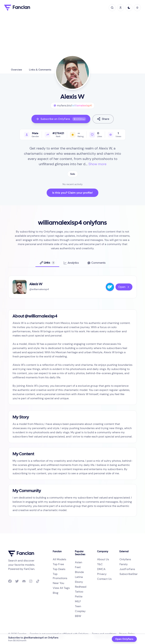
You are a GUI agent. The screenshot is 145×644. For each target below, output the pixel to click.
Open (124, 287)
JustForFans (127, 569)
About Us (103, 559)
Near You (58, 583)
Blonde (79, 572)
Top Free (58, 564)
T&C (100, 564)
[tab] (47, 263)
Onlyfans (125, 559)
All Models (59, 559)
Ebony (79, 582)
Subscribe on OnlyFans (61, 119)
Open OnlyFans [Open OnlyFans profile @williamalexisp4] (124, 639)
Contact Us (104, 579)
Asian (79, 562)
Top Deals (59, 569)
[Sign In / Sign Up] (121, 8)
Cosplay (80, 611)
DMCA (101, 569)
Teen (78, 606)
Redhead (81, 587)
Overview (17, 70)
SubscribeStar (129, 574)
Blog (56, 593)
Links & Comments (40, 70)
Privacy (102, 574)
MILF (78, 601)
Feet (78, 567)
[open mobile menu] (137, 8)
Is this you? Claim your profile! (72, 193)
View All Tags (61, 588)
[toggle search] (112, 8)
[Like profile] (96, 135)
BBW (78, 616)
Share (103, 119)
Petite (79, 596)
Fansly (124, 564)
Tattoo (79, 592)
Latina (79, 577)
